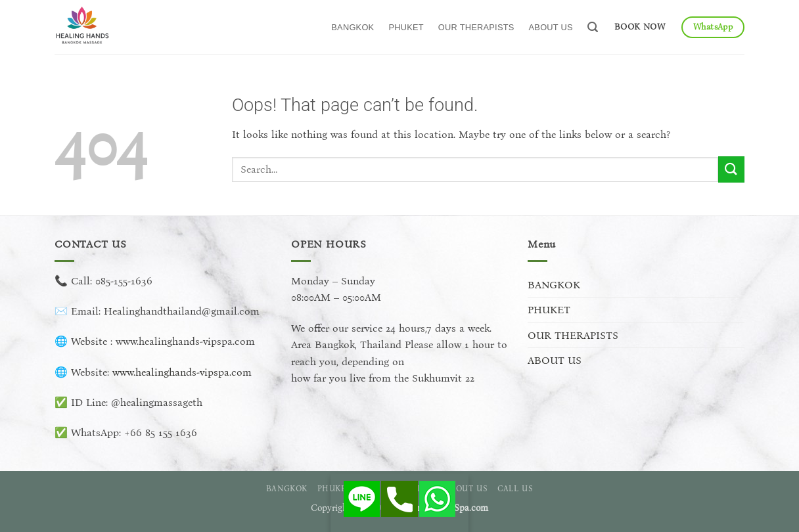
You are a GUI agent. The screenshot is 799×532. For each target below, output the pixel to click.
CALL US (515, 489)
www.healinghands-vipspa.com (182, 372)
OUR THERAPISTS (476, 27)
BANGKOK (353, 27)
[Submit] (731, 169)
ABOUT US (551, 27)
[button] (593, 27)
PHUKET (406, 27)
